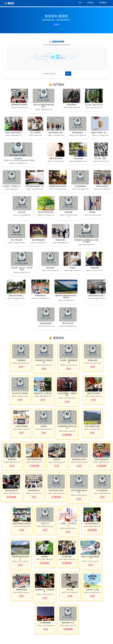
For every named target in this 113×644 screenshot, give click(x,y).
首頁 (80, 2)
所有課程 (90, 2)
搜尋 (68, 74)
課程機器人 (103, 2)
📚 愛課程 (9, 3)
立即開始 (56, 25)
